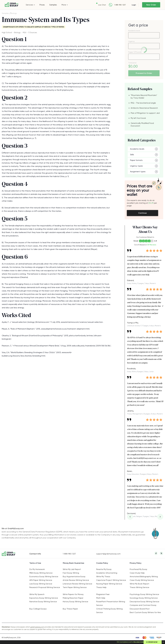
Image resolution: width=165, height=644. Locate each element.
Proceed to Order (144, 73)
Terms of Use (35, 563)
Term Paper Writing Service (75, 587)
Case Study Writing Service (142, 580)
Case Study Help (137, 573)
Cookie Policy (102, 563)
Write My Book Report (139, 584)
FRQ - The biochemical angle (143, 103)
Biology (14, 13)
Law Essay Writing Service (41, 584)
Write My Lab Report (72, 569)
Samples (53, 5)
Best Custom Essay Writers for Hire (145, 612)
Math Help (101, 598)
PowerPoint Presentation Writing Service (111, 603)
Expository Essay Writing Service (44, 598)
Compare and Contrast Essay (143, 605)
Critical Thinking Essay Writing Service (109, 611)
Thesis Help (101, 587)
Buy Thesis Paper (70, 609)
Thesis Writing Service (139, 587)
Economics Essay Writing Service (44, 577)
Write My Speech (37, 594)
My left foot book (138, 118)
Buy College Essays (38, 609)
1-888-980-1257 (120, 5)
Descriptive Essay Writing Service (144, 602)
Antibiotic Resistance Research (144, 108)
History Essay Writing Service (75, 602)
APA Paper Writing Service (41, 580)
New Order (151, 5)
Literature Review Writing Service (77, 584)
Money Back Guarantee (74, 563)
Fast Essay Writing (71, 573)
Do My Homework (37, 569)
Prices (42, 5)
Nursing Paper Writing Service (109, 584)
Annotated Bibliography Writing (144, 577)
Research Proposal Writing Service (45, 587)
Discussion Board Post (140, 609)
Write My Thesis (103, 577)
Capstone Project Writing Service (111, 580)
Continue (142, 213)
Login (134, 5)
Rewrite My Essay (104, 569)
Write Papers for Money (73, 594)
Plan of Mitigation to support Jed (145, 113)
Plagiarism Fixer (103, 594)
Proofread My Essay (138, 569)
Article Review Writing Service (76, 580)
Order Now (153, 642)
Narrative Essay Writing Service (43, 602)
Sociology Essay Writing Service (144, 598)
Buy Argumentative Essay (74, 577)
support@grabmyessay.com (108, 554)
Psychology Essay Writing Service (144, 594)
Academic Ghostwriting (107, 573)
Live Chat (102, 5)
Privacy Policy (136, 563)
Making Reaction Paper (73, 598)
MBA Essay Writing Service (41, 573)
